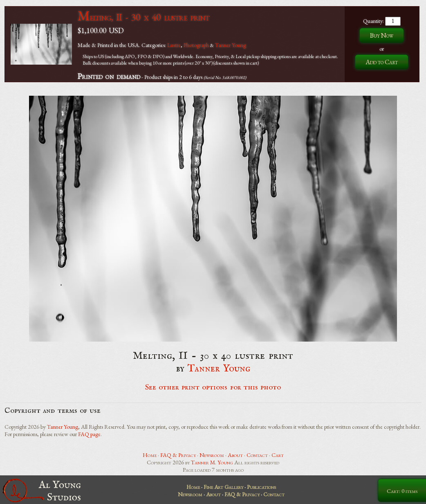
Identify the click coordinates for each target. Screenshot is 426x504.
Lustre (174, 45)
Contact (257, 455)
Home (150, 455)
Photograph (196, 45)
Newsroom (212, 455)
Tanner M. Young (212, 462)
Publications (261, 487)
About (235, 455)
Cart (278, 455)
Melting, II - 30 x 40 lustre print (143, 17)
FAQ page (89, 434)
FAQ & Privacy (178, 455)
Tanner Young (231, 45)
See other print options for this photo (213, 387)
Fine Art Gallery (223, 487)
